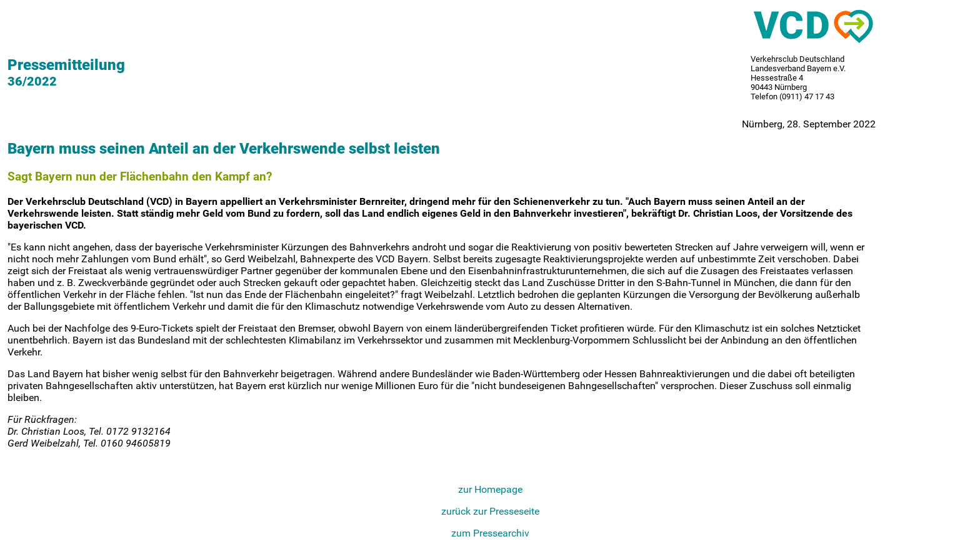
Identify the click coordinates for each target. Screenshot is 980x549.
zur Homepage (490, 489)
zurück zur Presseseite (490, 511)
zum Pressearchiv (490, 533)
